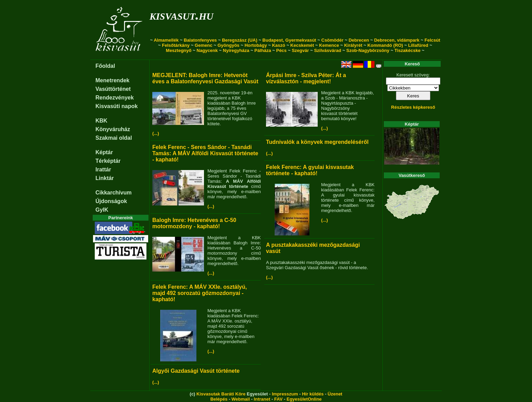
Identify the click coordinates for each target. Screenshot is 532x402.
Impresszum (285, 394)
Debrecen (359, 40)
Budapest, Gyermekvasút (289, 40)
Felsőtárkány (176, 45)
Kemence (329, 45)
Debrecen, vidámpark (397, 40)
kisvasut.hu (181, 15)
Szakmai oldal (114, 138)
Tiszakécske (408, 50)
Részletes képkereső (413, 107)
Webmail (241, 399)
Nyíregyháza (236, 50)
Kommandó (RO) (385, 45)
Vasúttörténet (113, 89)
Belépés (219, 399)
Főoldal (105, 66)
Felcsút (432, 40)
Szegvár (300, 50)
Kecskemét (302, 45)
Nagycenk (207, 50)
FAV (278, 399)
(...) (156, 133)
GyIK (102, 210)
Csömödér (332, 40)
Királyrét (353, 45)
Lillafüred (418, 45)
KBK (101, 121)
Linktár (105, 178)
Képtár (104, 152)
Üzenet (335, 394)
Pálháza (263, 50)
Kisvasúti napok (117, 106)
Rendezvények (115, 98)
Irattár (103, 170)
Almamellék (166, 40)
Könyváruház (113, 129)
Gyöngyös (228, 45)
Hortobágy (256, 45)
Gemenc (203, 45)
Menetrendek (112, 80)
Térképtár (108, 161)
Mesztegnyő (178, 50)
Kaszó (278, 45)
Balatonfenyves (200, 40)
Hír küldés (313, 394)
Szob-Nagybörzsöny (368, 50)
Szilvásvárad (328, 50)
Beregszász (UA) (240, 40)
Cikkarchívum (114, 193)
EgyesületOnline (304, 399)
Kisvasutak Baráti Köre (221, 394)
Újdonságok (111, 201)
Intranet (262, 399)
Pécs (281, 50)
